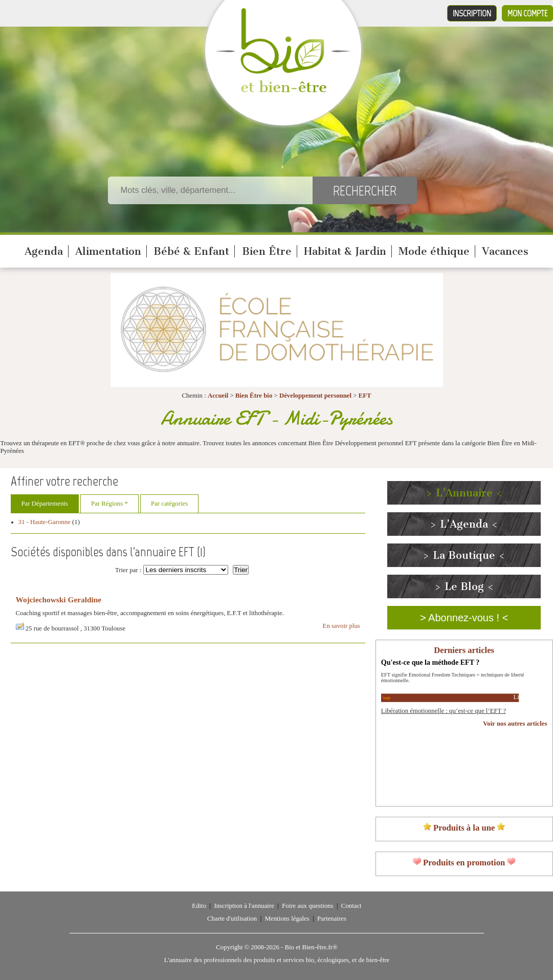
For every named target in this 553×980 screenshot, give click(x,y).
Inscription (472, 13)
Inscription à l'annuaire (244, 906)
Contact (351, 906)
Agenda (44, 251)
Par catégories (169, 504)
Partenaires (332, 919)
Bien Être (267, 251)
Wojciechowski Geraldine (59, 600)
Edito (199, 906)
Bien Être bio (254, 396)
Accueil (218, 396)
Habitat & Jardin (345, 251)
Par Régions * (109, 504)
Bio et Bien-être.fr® (311, 947)
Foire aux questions (307, 906)
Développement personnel (315, 396)
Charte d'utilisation (232, 919)
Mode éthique (434, 251)
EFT (365, 396)
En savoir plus (341, 626)
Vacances (505, 251)
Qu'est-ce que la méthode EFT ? (430, 662)
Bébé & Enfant (191, 251)
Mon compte (527, 13)
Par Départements (45, 504)
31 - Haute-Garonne (45, 522)
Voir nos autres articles (515, 724)
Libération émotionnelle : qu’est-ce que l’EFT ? (444, 711)
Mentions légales (287, 919)
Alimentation (108, 251)
